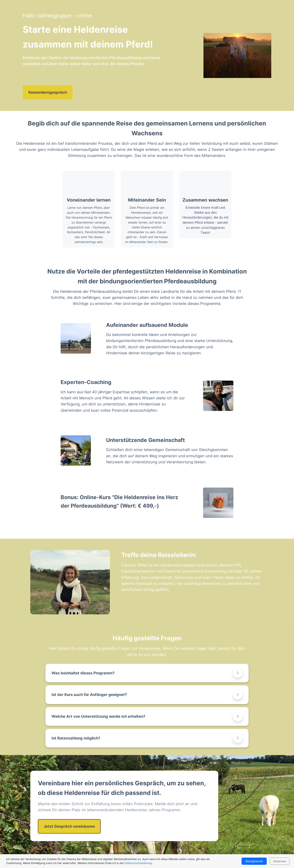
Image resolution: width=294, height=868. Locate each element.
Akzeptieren (254, 861)
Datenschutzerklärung (138, 863)
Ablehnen (280, 861)
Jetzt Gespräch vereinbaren (69, 826)
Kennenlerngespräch (48, 92)
